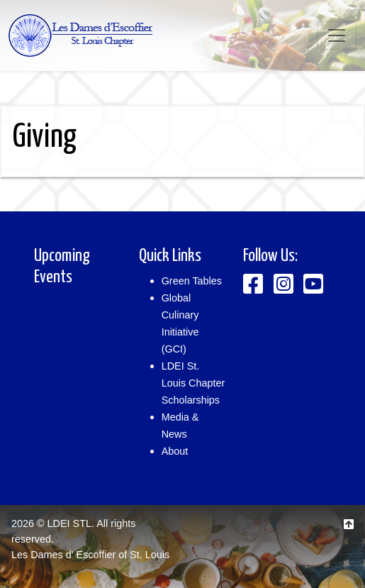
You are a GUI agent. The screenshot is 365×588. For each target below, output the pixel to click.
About (175, 451)
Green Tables (192, 281)
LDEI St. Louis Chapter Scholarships (193, 383)
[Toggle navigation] (337, 35)
